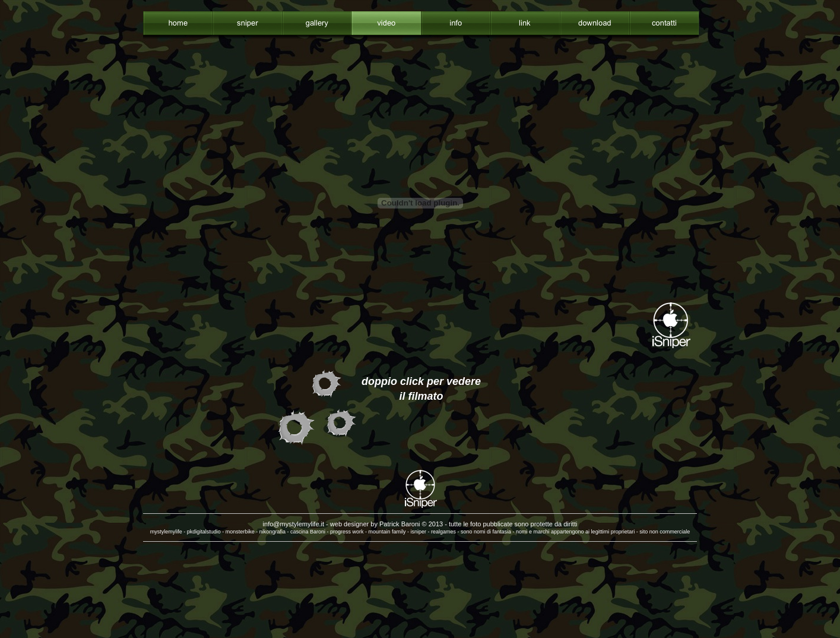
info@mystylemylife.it (294, 524)
